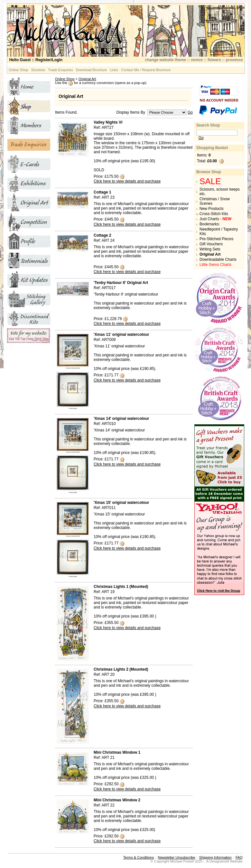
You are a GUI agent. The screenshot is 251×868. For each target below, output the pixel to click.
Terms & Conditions (139, 857)
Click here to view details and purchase (127, 181)
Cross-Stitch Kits (214, 214)
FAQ (239, 857)
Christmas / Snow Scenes (215, 201)
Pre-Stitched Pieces (216, 239)
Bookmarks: (210, 224)
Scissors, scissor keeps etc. (220, 192)
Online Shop (19, 70)
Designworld (219, 861)
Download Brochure (92, 70)
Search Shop (208, 125)
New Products (212, 209)
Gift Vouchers (211, 244)
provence (234, 60)
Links (114, 70)
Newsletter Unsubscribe (176, 857)
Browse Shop (209, 172)
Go (190, 112)
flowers (214, 60)
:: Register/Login (36, 60)
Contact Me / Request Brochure (146, 70)
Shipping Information (215, 857)
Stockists (38, 70)
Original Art (87, 79)
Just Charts (215, 219)
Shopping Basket (212, 148)
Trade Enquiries (61, 70)
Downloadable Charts (218, 259)
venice (197, 60)
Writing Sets (210, 249)
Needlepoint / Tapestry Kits (219, 231)
